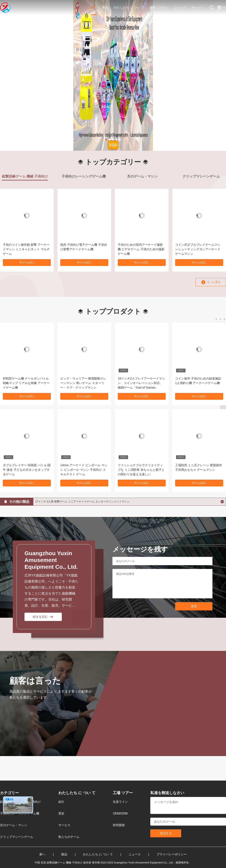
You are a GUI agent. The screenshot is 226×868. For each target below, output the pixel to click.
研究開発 (119, 825)
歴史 (61, 813)
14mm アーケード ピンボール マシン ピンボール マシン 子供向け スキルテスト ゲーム (84, 470)
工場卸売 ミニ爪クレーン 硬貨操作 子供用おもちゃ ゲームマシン (199, 467)
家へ (94, 7)
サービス (64, 825)
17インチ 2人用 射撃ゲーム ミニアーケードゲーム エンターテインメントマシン (82, 501)
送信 (194, 606)
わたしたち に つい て (129, 7)
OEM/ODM (120, 813)
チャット (198, 7)
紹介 (61, 802)
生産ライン (120, 802)
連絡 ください (159, 7)
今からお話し (27, 262)
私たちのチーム (69, 837)
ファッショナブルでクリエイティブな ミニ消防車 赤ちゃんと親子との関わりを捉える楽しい (141, 470)
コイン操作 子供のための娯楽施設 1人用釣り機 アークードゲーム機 (198, 381)
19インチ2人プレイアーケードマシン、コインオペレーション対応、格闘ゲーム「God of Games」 (141, 383)
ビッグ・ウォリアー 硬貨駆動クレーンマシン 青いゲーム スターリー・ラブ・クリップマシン (83, 383)
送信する (166, 833)
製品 (105, 7)
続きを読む (43, 617)
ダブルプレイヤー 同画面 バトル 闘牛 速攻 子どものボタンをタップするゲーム (27, 470)
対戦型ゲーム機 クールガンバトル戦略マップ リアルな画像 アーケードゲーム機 (26, 383)
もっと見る (211, 282)
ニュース (180, 7)
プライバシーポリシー (172, 854)
